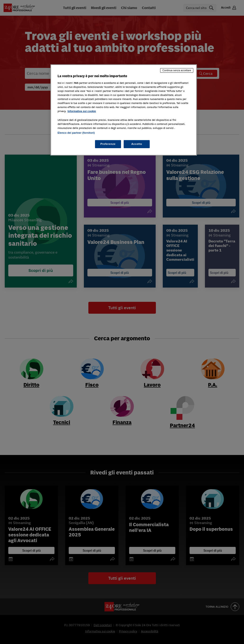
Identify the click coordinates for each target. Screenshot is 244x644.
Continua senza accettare (177, 70)
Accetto (137, 144)
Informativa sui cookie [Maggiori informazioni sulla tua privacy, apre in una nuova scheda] (82, 111)
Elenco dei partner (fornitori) (76, 133)
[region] (124, 110)
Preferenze (108, 144)
